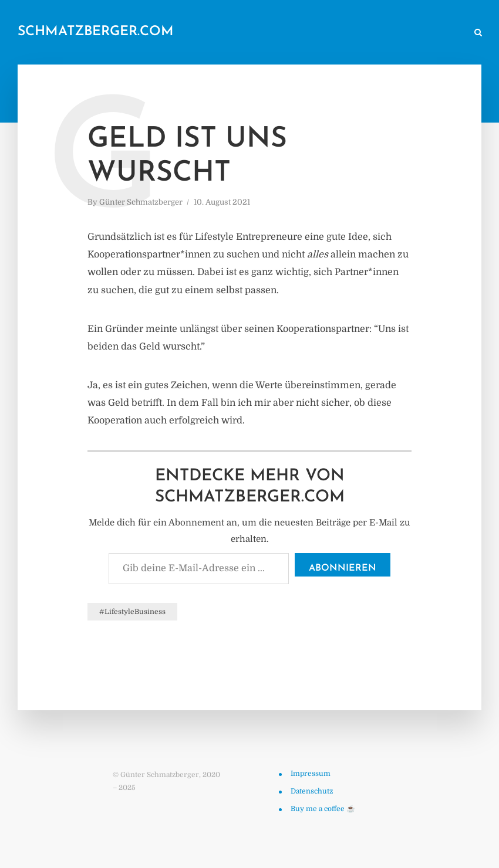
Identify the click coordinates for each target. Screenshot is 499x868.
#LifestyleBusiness (132, 612)
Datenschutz (312, 791)
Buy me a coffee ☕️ (323, 809)
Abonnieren (343, 568)
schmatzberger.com (96, 32)
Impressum (311, 774)
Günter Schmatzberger (141, 202)
